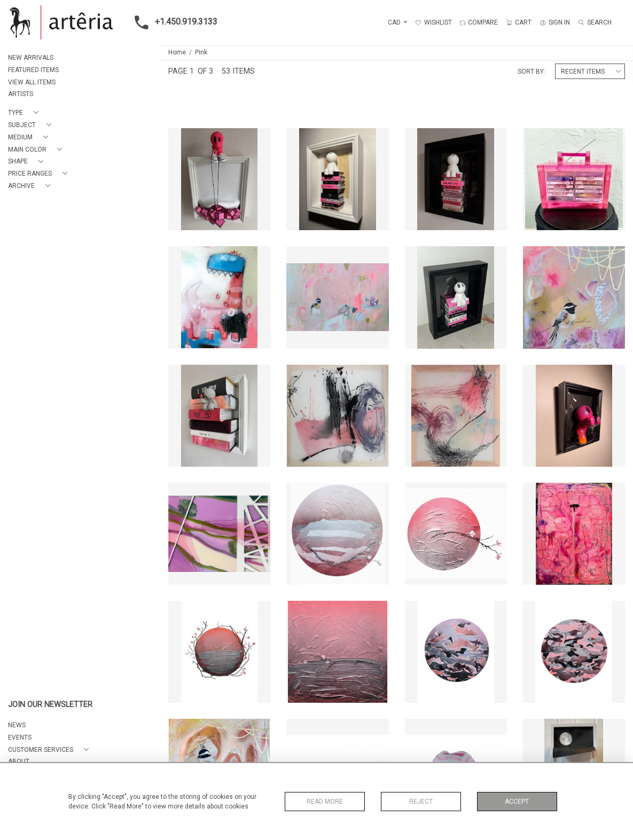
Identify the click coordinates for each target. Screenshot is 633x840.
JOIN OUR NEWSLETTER (50, 705)
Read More (325, 802)
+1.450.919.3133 (173, 22)
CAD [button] (395, 22)
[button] (25, 113)
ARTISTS (21, 94)
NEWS (17, 725)
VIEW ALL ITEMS (32, 82)
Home (177, 52)
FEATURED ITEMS (33, 70)
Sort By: (532, 72)
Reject (421, 802)
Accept (517, 802)
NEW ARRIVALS (31, 58)
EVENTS (20, 737)
